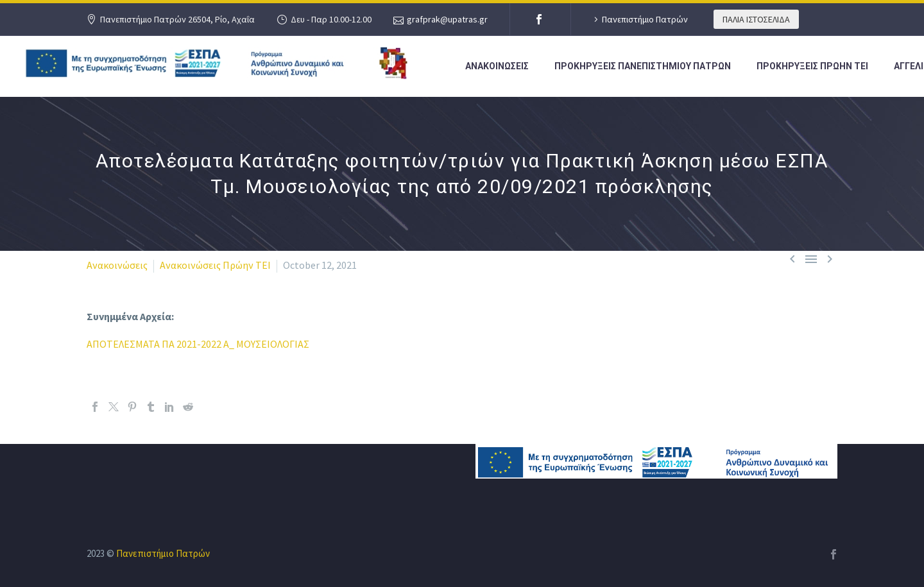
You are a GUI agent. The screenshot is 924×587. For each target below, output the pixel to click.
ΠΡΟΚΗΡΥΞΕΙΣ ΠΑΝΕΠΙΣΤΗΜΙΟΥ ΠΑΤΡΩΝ (643, 66)
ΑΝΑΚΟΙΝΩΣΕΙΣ (497, 66)
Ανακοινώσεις (117, 265)
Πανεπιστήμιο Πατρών (645, 19)
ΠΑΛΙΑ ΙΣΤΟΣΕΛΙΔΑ (756, 19)
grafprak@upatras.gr (447, 19)
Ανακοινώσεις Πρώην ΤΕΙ (215, 265)
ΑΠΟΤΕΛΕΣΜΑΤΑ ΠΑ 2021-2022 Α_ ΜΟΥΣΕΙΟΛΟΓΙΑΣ (198, 344)
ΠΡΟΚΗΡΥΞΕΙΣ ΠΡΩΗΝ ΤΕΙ (812, 66)
